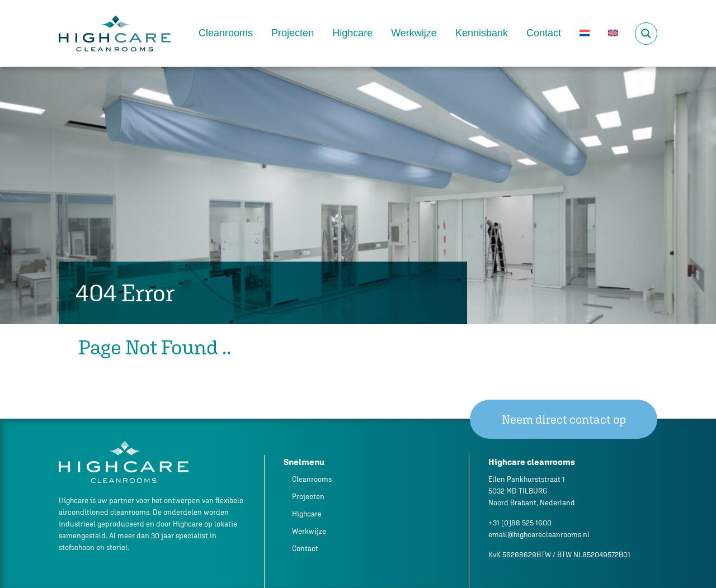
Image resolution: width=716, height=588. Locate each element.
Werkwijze (414, 33)
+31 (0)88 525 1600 (520, 523)
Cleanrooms (226, 33)
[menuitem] (585, 33)
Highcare (352, 33)
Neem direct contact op (564, 419)
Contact (544, 33)
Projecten (293, 33)
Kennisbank (482, 33)
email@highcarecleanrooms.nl (539, 535)
